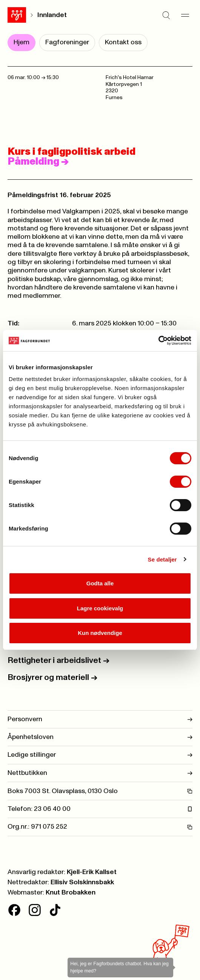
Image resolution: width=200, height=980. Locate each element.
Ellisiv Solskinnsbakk (82, 882)
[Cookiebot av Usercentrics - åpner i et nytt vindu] (158, 341)
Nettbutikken (100, 773)
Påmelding (38, 162)
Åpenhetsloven (100, 737)
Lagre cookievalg (100, 608)
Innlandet (52, 15)
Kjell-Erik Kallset (92, 872)
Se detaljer (162, 559)
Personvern (100, 719)
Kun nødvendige (100, 633)
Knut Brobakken (71, 893)
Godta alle (100, 583)
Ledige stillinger (100, 755)
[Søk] (166, 15)
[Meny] (185, 15)
